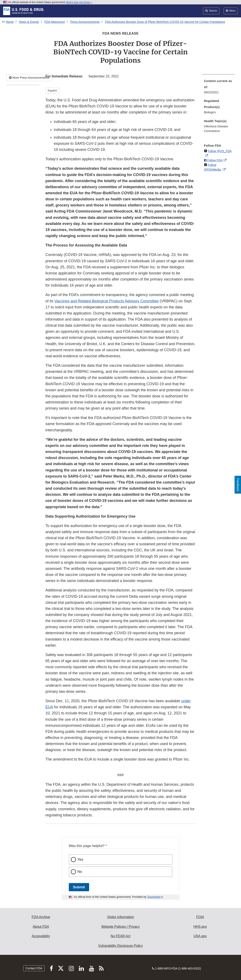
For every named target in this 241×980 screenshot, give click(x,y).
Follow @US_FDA (220, 151)
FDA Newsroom (55, 22)
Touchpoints (154, 897)
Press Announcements (85, 22)
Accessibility (41, 936)
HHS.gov (200, 927)
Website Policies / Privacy (120, 927)
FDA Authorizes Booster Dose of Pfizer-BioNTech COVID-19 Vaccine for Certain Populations (165, 22)
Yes (81, 859)
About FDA (41, 927)
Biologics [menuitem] (210, 112)
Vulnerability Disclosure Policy (120, 946)
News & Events (29, 22)
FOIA (200, 917)
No (80, 872)
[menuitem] (218, 88)
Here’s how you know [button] (79, 2)
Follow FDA (215, 160)
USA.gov (200, 936)
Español (52, 91)
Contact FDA (34, 968)
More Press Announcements (29, 78)
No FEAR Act (120, 936)
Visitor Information (120, 917)
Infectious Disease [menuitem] (216, 126)
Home (10, 22)
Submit (79, 887)
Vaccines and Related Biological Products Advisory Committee (107, 301)
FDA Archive (41, 917)
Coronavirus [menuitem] (212, 131)
